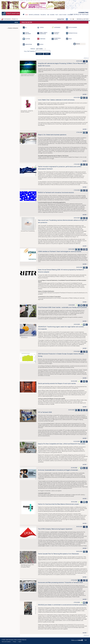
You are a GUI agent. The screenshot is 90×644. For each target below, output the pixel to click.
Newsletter (61, 19)
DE (71, 19)
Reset (47, 54)
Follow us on (77, 640)
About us (15, 19)
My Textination (7, 19)
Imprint (20, 642)
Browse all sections (83, 19)
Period (33, 49)
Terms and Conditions (6, 642)
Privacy (15, 642)
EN (73, 19)
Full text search (29, 51)
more (84, 94)
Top (86, 640)
